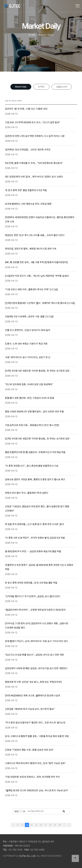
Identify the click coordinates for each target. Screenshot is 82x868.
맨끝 (69, 825)
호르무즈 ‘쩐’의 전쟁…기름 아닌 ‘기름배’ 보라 (27, 109)
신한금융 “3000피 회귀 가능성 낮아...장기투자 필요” (30, 709)
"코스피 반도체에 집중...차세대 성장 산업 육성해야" (29, 384)
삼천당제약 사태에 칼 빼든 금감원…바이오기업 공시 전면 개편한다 (36, 668)
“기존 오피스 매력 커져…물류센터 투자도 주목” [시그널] (32, 289)
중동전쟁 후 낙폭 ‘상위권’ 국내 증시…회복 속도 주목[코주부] (34, 682)
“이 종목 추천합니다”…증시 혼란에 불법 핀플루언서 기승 (32, 466)
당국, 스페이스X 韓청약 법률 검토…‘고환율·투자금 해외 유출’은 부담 (37, 736)
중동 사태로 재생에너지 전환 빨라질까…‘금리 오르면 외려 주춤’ (35, 412)
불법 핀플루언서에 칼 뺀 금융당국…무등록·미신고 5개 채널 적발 (35, 452)
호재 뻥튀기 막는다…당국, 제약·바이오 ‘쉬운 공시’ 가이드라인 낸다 (37, 641)
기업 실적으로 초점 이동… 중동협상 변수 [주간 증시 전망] (32, 425)
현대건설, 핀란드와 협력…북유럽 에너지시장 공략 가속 (31, 249)
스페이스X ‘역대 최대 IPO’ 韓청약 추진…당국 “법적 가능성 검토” (36, 763)
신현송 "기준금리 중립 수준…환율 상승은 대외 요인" (30, 750)
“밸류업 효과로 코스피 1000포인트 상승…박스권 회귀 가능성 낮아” (37, 790)
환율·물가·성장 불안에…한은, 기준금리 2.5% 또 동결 (30, 398)
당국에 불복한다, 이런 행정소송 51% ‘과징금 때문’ (29, 204)
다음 (64, 825)
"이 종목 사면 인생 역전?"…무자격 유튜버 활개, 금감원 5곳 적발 (35, 538)
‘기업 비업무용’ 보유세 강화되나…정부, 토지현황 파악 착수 (33, 777)
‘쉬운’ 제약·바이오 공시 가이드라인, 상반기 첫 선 (28, 357)
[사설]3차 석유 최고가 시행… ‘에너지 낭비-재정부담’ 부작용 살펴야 (37, 276)
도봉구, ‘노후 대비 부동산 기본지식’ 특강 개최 (27, 344)
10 (60, 825)
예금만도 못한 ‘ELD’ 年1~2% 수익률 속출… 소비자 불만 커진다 (35, 235)
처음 (13, 825)
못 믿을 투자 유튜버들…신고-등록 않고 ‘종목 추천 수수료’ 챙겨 (35, 524)
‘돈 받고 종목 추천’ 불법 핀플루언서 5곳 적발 (26, 190)
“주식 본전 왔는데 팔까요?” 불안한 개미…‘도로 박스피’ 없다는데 (35, 723)
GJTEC (41, 87)
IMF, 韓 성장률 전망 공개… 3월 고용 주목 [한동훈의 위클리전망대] (37, 262)
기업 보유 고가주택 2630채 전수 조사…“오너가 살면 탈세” (33, 122)
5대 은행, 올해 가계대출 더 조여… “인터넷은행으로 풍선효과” (34, 163)
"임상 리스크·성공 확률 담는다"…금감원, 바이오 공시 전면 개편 (35, 655)
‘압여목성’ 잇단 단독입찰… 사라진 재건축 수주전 (28, 150)
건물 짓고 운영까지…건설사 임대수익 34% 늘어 (28, 330)
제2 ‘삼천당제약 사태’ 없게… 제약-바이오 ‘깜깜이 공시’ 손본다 (34, 177)
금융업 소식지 (62, 87)
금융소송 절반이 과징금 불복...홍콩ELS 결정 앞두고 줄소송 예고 (35, 479)
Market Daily (21, 87)
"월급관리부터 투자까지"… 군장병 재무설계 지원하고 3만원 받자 (36, 610)
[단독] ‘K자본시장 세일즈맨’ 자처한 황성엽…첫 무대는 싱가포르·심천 (38, 371)
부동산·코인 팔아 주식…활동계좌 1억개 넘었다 (27, 493)
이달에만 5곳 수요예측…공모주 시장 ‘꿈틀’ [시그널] (30, 316)
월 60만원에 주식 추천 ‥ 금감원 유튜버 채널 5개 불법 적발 (33, 551)
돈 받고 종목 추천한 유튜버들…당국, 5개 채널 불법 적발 (31, 583)
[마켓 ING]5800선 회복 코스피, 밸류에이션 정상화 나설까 (33, 696)
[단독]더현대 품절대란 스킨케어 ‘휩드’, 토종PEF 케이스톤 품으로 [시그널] (40, 303)
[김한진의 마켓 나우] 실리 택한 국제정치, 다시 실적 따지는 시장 (35, 136)
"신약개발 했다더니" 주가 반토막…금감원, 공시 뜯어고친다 (33, 596)
